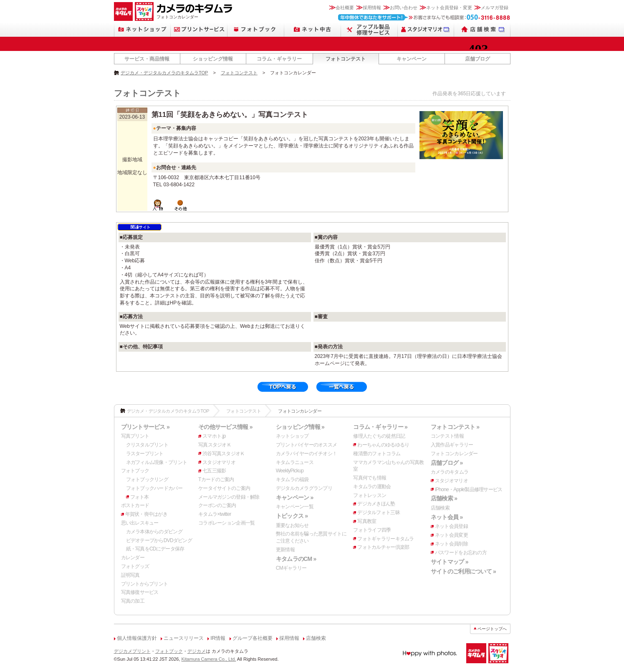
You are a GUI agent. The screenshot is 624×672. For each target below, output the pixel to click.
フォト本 (140, 497)
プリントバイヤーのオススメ (307, 445)
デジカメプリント (132, 651)
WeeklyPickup (290, 471)
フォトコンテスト (346, 59)
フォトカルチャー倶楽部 (383, 547)
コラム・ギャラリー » (380, 427)
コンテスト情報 (447, 436)
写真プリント (135, 436)
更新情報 (285, 550)
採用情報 (372, 8)
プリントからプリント (145, 584)
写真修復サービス (140, 592)
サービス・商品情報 (147, 59)
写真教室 (367, 521)
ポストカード (135, 505)
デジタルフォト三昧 (379, 512)
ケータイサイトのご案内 (224, 488)
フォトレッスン (370, 495)
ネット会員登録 (451, 526)
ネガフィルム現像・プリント (157, 462)
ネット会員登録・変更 (449, 8)
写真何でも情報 (370, 478)
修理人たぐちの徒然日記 (379, 436)
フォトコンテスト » (455, 427)
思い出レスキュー (140, 523)
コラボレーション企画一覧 (226, 523)
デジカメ (197, 651)
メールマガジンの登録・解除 (229, 497)
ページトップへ (492, 629)
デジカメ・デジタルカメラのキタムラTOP (164, 73)
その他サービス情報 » (225, 427)
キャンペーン (412, 59)
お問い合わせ (404, 8)
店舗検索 (440, 508)
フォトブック (135, 471)
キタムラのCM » (296, 559)
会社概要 (345, 8)
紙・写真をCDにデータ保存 (155, 549)
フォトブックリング (147, 479)
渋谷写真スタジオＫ (224, 454)
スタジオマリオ (219, 462)
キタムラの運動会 (372, 487)
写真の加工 (133, 601)
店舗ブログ (477, 59)
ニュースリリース (184, 638)
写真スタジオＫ (215, 445)
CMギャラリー (291, 568)
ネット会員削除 (451, 544)
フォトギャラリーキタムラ (385, 539)
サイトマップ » (450, 562)
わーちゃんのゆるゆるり (383, 445)
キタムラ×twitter (215, 514)
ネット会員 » (447, 517)
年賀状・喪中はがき (147, 514)
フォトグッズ (135, 566)
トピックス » (292, 516)
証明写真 (130, 575)
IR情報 (218, 638)
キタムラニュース (295, 462)
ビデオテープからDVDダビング (159, 540)
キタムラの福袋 (292, 479)
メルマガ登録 (495, 8)
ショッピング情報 (213, 59)
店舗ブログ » (447, 463)
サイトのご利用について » (463, 571)
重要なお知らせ (292, 525)
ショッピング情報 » (300, 427)
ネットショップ (292, 436)
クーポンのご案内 (217, 505)
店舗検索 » (444, 498)
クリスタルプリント (147, 445)
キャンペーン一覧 (295, 507)
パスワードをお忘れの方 (461, 553)
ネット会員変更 (451, 535)
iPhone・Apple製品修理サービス (469, 489)
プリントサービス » (145, 427)
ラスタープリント (145, 454)
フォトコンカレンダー (454, 454)
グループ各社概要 (253, 638)
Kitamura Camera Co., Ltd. (209, 659)
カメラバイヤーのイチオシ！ (307, 454)
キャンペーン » (295, 497)
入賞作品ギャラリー (452, 445)
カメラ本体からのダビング (154, 532)
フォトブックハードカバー (154, 488)
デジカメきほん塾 (376, 504)
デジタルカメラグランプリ (304, 488)
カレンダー (133, 558)
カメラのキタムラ (450, 472)
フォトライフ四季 (372, 530)
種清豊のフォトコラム (377, 454)
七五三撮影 (214, 471)
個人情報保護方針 (137, 638)
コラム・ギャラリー (279, 59)
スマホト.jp (214, 436)
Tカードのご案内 (216, 479)
